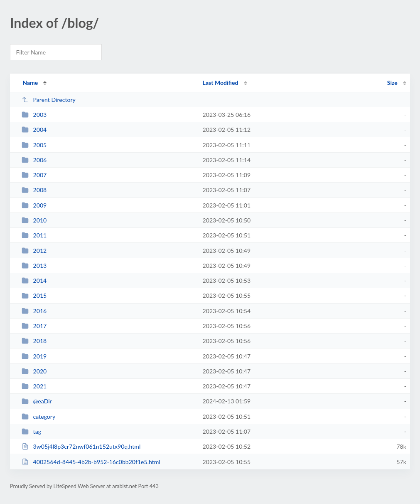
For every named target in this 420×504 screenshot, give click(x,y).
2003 (34, 115)
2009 (34, 205)
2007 (34, 175)
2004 (34, 130)
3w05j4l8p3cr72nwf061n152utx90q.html (81, 446)
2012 (34, 251)
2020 (34, 371)
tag (31, 431)
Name (30, 83)
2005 (34, 145)
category (38, 416)
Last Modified (221, 83)
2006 (34, 160)
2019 (34, 356)
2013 (34, 266)
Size (392, 83)
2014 (34, 280)
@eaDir (37, 401)
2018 (34, 341)
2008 (34, 190)
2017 (34, 326)
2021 (34, 386)
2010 (34, 220)
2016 (34, 311)
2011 (34, 235)
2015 (34, 295)
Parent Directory (49, 100)
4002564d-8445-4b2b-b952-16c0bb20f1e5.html (91, 462)
